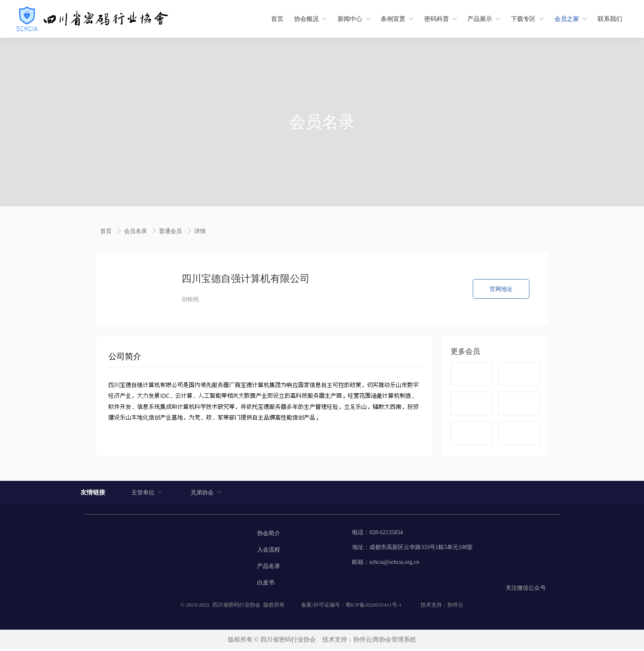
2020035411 (378, 606)
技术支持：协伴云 (442, 606)
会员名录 (136, 231)
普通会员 (171, 231)
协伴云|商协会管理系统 (385, 641)
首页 (107, 231)
